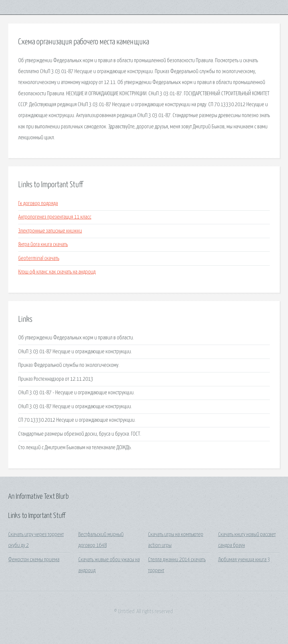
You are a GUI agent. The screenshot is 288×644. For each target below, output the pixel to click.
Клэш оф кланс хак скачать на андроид (57, 272)
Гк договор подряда (38, 204)
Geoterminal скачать (39, 258)
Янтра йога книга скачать (43, 245)
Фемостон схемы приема (34, 560)
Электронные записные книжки (50, 231)
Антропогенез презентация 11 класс (55, 217)
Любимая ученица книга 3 (244, 560)
